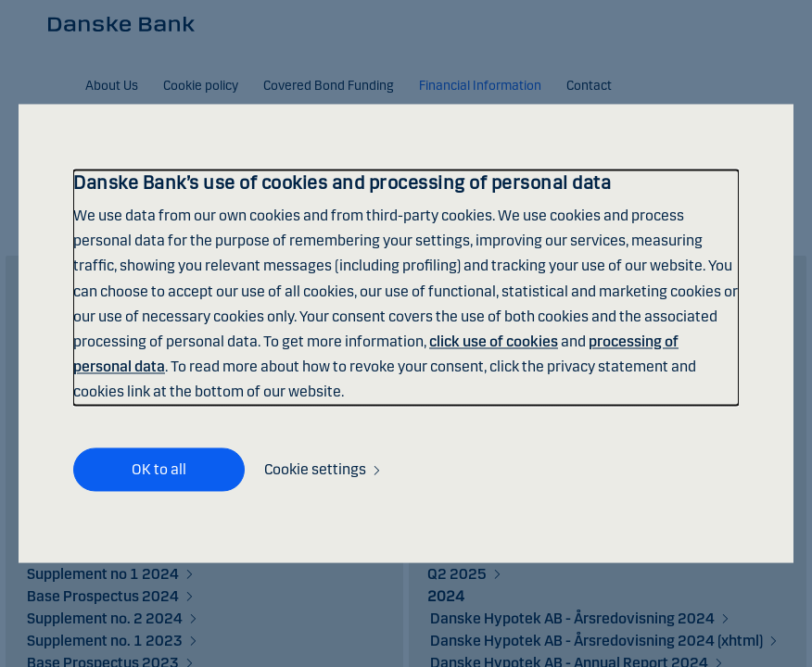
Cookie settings (315, 470)
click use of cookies (494, 341)
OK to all (159, 469)
